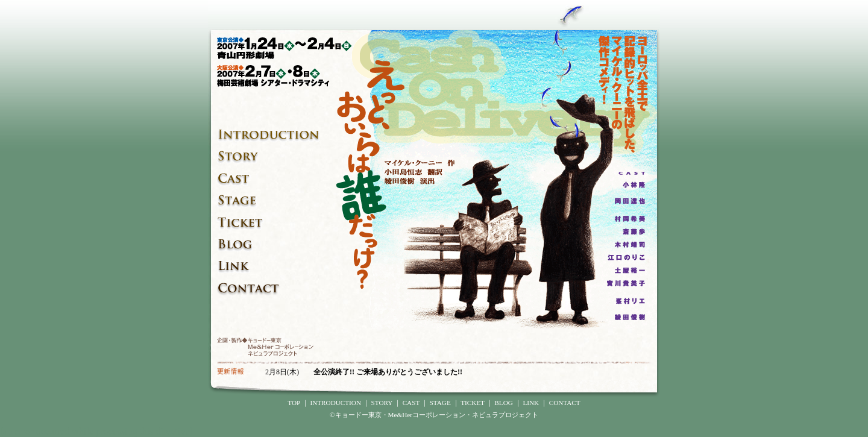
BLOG (503, 403)
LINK (531, 403)
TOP (294, 403)
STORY (382, 403)
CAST (411, 403)
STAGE (440, 403)
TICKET (473, 403)
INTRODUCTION (335, 403)
